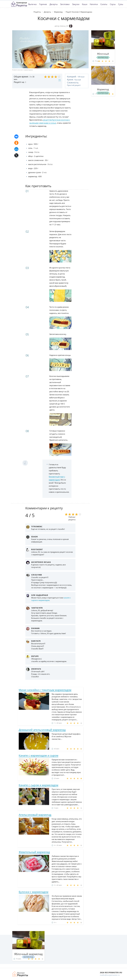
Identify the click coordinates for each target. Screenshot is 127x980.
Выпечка (32, 4)
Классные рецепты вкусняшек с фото (19, 4)
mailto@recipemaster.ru (110, 975)
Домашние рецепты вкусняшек (20, 974)
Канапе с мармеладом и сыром (39, 755)
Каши (85, 4)
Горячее (43, 4)
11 (60, 80)
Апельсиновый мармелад (35, 815)
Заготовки (65, 4)
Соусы (113, 4)
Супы (121, 4)
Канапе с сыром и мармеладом (39, 785)
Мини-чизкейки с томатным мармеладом (45, 690)
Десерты (54, 4)
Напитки (94, 4)
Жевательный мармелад (34, 852)
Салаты (104, 4)
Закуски (76, 4)
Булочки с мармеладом (34, 892)
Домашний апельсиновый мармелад (42, 730)
